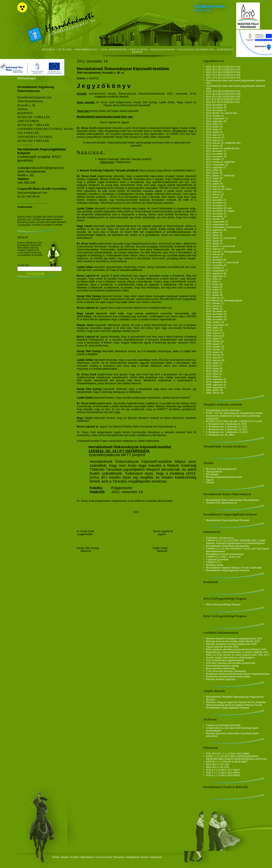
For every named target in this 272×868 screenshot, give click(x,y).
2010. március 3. (215, 357)
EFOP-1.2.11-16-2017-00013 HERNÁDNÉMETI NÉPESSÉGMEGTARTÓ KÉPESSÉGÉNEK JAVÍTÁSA (236, 758)
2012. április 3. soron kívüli (221, 246)
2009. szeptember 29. (217, 325)
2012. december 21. (216, 200)
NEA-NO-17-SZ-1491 (218, 764)
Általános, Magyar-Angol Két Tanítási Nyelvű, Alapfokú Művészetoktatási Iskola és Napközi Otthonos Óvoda (236, 704)
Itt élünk (75, 857)
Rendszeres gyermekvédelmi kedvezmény (228, 676)
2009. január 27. (215, 344)
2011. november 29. (216, 265)
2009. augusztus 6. (216, 387)
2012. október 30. (215, 219)
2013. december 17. (216, 151)
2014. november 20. (216, 108)
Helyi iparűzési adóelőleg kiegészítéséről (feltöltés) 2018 (236, 649)
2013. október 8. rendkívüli (220, 162)
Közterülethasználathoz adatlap (222, 666)
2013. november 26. (216, 154)
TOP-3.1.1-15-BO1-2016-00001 (223, 773)
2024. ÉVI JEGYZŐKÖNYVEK (223, 70)
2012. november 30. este (219, 208)
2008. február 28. (215, 393)
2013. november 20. (216, 156)
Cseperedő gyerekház (217, 559)
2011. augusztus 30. (216, 273)
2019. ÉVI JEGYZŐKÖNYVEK (223, 94)
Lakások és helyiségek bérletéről (223, 725)
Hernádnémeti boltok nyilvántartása (225, 554)
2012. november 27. (216, 213)
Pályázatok (139, 50)
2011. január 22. (215, 306)
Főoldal (56, 857)
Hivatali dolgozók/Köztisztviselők (224, 477)
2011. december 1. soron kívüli (222, 262)
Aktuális (65, 857)
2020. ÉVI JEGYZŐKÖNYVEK (223, 91)
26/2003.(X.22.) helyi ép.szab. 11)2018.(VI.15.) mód (234, 421)
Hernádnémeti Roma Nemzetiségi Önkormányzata (233, 500)
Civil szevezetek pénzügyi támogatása (226, 671)
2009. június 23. (215, 328)
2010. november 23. (216, 314)
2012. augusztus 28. (216, 230)
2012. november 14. (216, 216)
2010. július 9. (214, 376)
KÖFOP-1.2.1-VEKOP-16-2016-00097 (227, 762)
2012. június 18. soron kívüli (221, 238)
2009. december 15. (216, 317)
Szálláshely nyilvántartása (220, 538)
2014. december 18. (216, 105)
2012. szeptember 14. (217, 224)
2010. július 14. (214, 374)
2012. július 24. (214, 232)
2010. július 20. (214, 371)
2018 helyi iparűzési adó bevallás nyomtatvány (231, 663)
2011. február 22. (215, 303)
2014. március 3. (215, 140)
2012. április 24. (215, 243)
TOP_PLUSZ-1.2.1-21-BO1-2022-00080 (228, 754)
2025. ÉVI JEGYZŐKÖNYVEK (223, 67)
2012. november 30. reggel (220, 211)
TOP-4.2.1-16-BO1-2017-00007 (223, 770)
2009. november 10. (216, 319)
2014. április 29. (215, 132)
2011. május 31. (214, 290)
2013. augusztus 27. (216, 167)
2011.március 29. (215, 298)
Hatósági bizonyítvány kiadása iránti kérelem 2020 (233, 641)
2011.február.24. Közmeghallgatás (224, 300)
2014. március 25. (215, 137)
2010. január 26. (215, 352)
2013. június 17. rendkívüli (220, 175)
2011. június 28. (214, 284)
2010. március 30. (215, 360)
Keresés (145, 857)
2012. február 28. (215, 254)
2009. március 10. (215, 336)
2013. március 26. (215, 186)
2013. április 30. (215, 184)
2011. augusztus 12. (216, 276)
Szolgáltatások (133, 857)
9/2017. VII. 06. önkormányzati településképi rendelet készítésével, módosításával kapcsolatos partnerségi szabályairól (235, 416)
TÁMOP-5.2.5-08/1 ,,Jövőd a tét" (224, 557)
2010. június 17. (215, 366)
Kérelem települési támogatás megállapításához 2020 (234, 638)
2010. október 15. (215, 349)
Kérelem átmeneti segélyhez (221, 679)
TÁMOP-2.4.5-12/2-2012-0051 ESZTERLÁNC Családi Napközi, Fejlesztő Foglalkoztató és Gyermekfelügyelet (236, 542)
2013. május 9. (214, 181)
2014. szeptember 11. (217, 118)
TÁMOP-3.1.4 (214, 562)
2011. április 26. (215, 295)
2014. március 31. (215, 135)
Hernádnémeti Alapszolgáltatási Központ (228, 520)
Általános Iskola (215, 565)
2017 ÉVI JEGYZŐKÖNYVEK (223, 99)
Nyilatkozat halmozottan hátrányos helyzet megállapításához (238, 674)
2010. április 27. (215, 363)
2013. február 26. (215, 194)
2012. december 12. (216, 203)
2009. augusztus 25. (216, 385)
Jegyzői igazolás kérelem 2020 (222, 647)
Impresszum (156, 857)
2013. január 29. (215, 197)
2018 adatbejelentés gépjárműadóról (225, 660)
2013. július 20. (214, 170)
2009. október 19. (215, 322)
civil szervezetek (114, 50)
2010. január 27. (215, 338)
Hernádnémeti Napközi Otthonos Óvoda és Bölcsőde (234, 568)
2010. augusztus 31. (216, 379)
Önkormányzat (87, 857)
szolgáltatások (162, 50)
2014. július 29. (214, 124)
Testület (210, 482)
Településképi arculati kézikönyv (223, 410)
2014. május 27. (214, 129)
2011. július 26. (214, 279)
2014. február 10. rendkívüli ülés (223, 143)
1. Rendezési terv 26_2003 (220, 435)
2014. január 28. (215, 146)
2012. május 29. (214, 241)
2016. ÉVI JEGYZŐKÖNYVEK (223, 97)
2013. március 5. (215, 192)
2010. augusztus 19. (216, 382)
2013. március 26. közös (219, 189)
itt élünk (65, 50)
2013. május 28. (214, 178)
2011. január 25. (215, 309)
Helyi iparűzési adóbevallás (221, 668)
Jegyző (210, 480)
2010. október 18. (215, 347)
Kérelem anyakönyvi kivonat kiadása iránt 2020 (231, 644)
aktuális (48, 50)
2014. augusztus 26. (216, 121)
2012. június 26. (215, 235)
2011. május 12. (214, 292)
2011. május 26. (214, 287)
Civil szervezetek (104, 857)
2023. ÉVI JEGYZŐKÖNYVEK (223, 72)
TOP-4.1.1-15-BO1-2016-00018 (223, 775)
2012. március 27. (215, 249)
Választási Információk (196, 50)
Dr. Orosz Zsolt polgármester (221, 469)
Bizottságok (212, 474)
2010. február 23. (215, 355)
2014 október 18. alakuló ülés (222, 113)
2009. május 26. (214, 330)
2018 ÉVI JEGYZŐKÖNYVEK (223, 102)
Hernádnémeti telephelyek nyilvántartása (228, 546)
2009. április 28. (215, 390)
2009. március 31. (215, 333)
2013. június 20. (215, 173)
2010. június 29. (215, 368)
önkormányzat (86, 50)
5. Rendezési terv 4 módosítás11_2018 (226, 424)
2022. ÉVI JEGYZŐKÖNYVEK (223, 75)
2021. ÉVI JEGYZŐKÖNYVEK (223, 78)
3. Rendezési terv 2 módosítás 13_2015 (227, 429)
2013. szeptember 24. (217, 165)
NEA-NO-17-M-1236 (217, 767)
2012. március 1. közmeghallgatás (224, 252)
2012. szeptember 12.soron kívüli (224, 227)
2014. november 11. (216, 110)
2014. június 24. (215, 127)
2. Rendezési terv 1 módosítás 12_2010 (227, 432)
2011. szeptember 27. (217, 271)
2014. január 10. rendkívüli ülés (223, 148)
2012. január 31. (215, 257)
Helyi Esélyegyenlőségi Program (223, 604)
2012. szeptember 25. (217, 222)
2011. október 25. (215, 268)
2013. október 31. (215, 159)
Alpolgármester (214, 472)
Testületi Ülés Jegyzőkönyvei (221, 503)
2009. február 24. (215, 341)
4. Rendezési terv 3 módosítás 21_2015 (227, 427)
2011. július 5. (214, 281)
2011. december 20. (216, 260)
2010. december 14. (216, 311)
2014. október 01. (215, 116)
